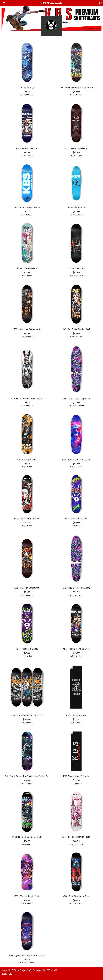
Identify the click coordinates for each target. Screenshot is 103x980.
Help (4, 974)
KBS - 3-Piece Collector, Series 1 (27, 715)
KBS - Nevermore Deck (76, 148)
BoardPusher (20, 970)
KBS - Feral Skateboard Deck (76, 896)
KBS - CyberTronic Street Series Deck (27, 955)
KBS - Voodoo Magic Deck (27, 896)
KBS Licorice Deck (76, 268)
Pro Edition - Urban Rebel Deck (27, 837)
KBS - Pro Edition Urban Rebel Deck (76, 88)
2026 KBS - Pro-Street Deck (27, 588)
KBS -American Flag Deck (27, 148)
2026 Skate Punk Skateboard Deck (27, 399)
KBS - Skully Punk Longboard (76, 399)
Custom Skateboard (27, 88)
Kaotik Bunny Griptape (76, 715)
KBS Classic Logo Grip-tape (76, 776)
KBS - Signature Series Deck (27, 329)
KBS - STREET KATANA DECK (76, 837)
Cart (11, 974)
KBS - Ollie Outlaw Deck (76, 519)
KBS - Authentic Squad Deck (27, 208)
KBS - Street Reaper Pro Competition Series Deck (27, 776)
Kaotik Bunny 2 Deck (27, 460)
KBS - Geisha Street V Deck (27, 519)
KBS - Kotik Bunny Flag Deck (76, 649)
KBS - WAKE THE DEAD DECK (76, 460)
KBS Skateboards (52, 3)
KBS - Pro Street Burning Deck (76, 329)
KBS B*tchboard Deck (27, 268)
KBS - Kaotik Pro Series (27, 649)
